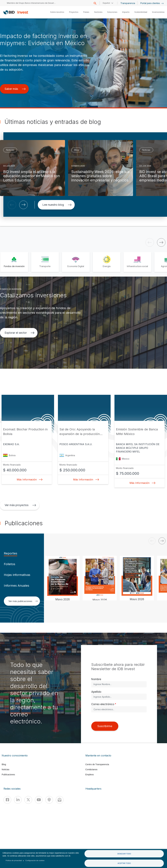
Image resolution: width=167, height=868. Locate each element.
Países (86, 12)
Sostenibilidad (141, 12)
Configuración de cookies (35, 860)
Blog (4, 764)
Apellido (96, 692)
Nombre (96, 679)
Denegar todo (124, 854)
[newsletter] (60, 800)
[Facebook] (7, 800)
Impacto (126, 12)
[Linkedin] (18, 800)
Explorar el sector (20, 333)
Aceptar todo (124, 863)
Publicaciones (8, 775)
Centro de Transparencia (97, 764)
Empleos (90, 775)
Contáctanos (91, 769)
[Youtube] (39, 800)
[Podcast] (49, 800)
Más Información (29, 480)
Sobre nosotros (57, 12)
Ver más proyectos (20, 505)
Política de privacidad (14, 860)
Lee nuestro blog (57, 205)
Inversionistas (158, 12)
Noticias (6, 769)
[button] (12, 205)
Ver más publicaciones (23, 601)
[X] (28, 800)
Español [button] (106, 3)
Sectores (98, 12)
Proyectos (74, 12)
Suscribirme (105, 726)
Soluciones (112, 12)
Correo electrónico (103, 704)
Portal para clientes (152, 3)
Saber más (15, 89)
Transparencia (128, 3)
